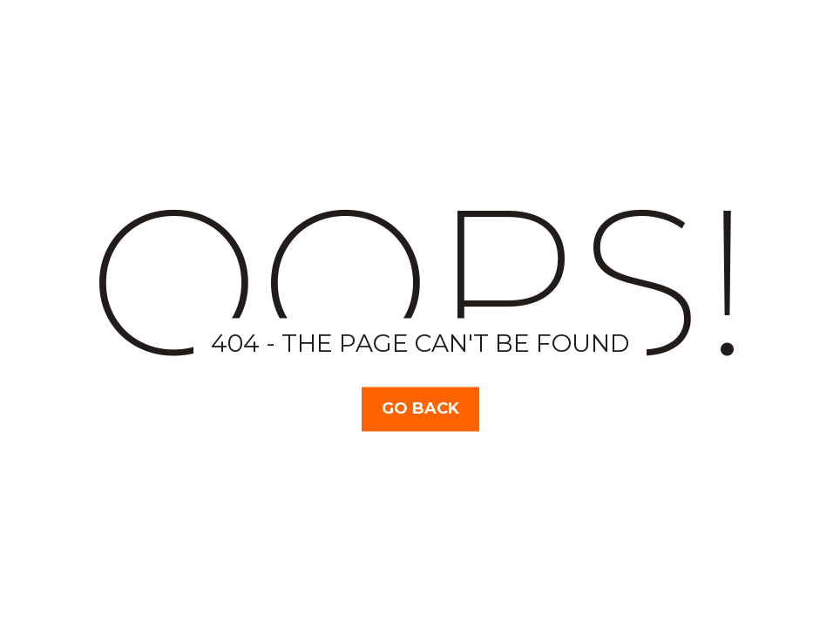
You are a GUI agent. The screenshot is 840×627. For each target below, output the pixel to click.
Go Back (420, 408)
